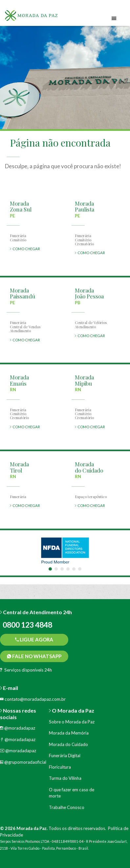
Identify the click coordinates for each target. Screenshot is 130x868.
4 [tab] (68, 569)
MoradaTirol (19, 467)
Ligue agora (34, 639)
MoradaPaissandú (22, 293)
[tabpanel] (65, 550)
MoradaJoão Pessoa (89, 293)
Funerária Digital (65, 756)
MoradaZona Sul (21, 206)
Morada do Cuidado (68, 744)
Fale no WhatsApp (34, 656)
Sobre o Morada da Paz (72, 722)
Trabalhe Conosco (67, 807)
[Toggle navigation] (114, 19)
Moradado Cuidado (89, 467)
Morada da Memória (69, 733)
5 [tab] (74, 569)
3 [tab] (62, 569)
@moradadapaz (18, 728)
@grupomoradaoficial (23, 762)
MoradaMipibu (84, 380)
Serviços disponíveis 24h (26, 670)
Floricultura (60, 767)
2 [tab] (56, 569)
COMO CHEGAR (25, 249)
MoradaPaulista (85, 206)
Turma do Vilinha (65, 778)
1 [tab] (50, 569)
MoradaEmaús (19, 380)
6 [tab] (80, 569)
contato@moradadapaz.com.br (33, 699)
